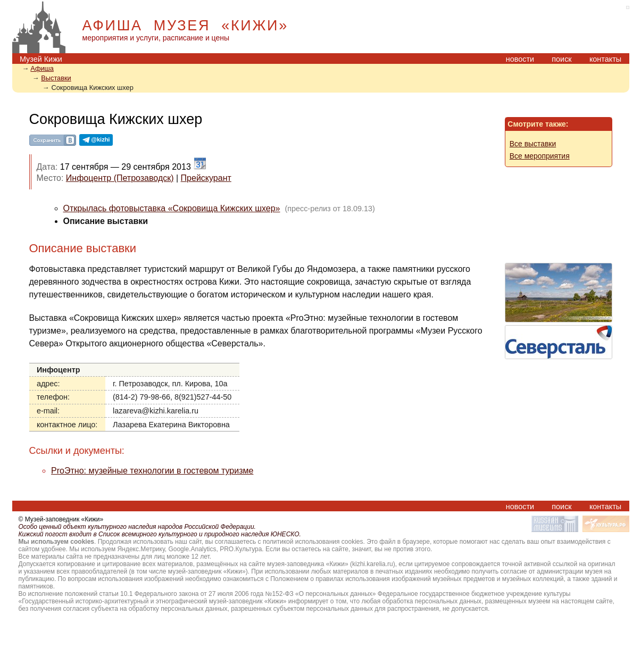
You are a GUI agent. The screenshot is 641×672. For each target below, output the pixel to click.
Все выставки (533, 144)
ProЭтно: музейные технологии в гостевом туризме (152, 471)
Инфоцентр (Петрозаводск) (120, 178)
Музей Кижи (41, 59)
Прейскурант (206, 178)
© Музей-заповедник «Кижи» (61, 519)
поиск (561, 59)
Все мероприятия (540, 156)
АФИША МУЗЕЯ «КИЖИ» (185, 26)
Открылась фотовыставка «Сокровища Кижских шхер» (172, 208)
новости (520, 59)
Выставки (56, 78)
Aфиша (42, 68)
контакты (605, 59)
